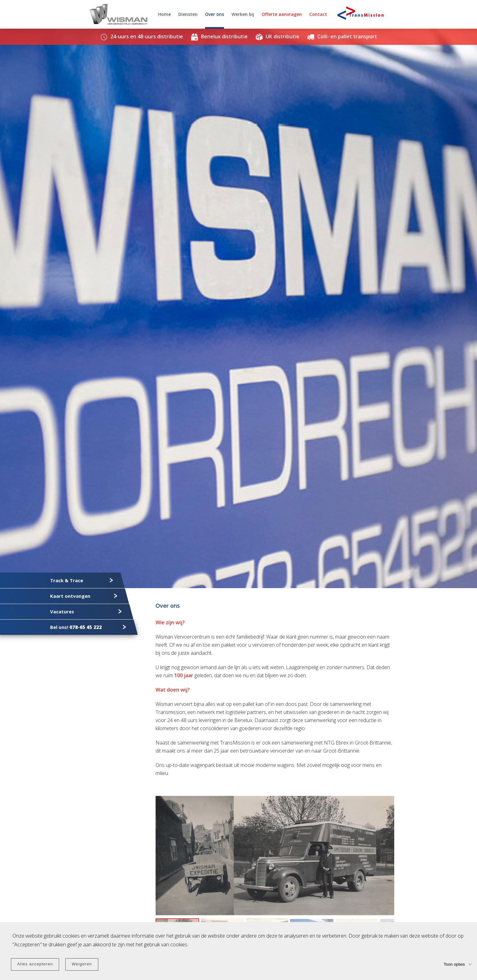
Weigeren (82, 964)
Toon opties (454, 964)
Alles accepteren (35, 964)
